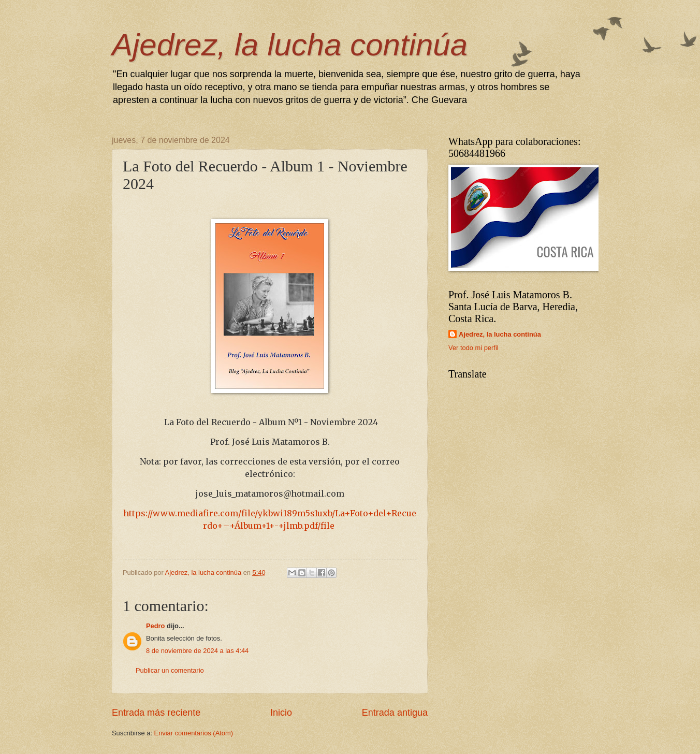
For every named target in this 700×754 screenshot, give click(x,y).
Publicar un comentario (170, 670)
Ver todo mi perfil (473, 348)
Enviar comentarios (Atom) (194, 733)
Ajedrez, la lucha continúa (290, 45)
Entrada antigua (395, 713)
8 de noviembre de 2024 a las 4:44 (197, 651)
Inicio (281, 713)
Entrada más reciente (156, 713)
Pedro (156, 626)
